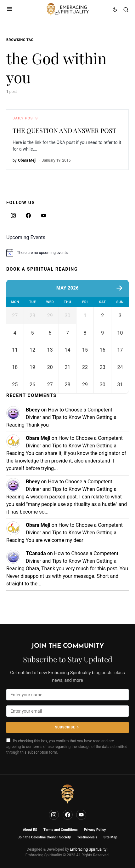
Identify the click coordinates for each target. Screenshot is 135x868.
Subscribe (65, 727)
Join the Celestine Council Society (44, 837)
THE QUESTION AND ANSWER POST (64, 130)
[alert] (67, 253)
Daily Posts (25, 118)
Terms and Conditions (61, 830)
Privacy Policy (95, 830)
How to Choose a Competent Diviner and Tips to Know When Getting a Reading (61, 433)
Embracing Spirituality (88, 849)
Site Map (110, 837)
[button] (10, 9)
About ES (30, 830)
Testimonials (87, 837)
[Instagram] (13, 216)
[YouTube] (43, 216)
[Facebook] (28, 216)
